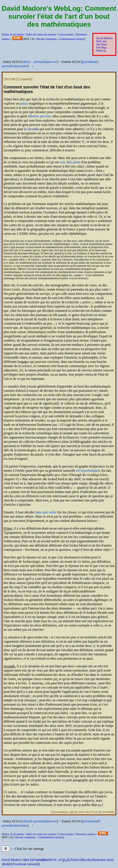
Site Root (101, 44)
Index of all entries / (29, 34)
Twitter (75, 860)
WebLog (101, 51)
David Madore (104, 38)
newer (52, 62)
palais (24, 103)
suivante (22, 66)
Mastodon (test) (103, 860)
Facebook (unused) (26, 864)
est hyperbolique (87, 471)
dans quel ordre (46, 512)
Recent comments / (61, 39)
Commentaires (60, 812)
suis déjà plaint (70, 162)
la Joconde (31, 129)
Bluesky (86, 860)
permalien (9, 66)
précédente (90, 62)
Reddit (7, 864)
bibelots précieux (40, 116)
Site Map (101, 47)
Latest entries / (77, 834)
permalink (41, 62)
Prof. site (101, 41)
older (26, 62)
